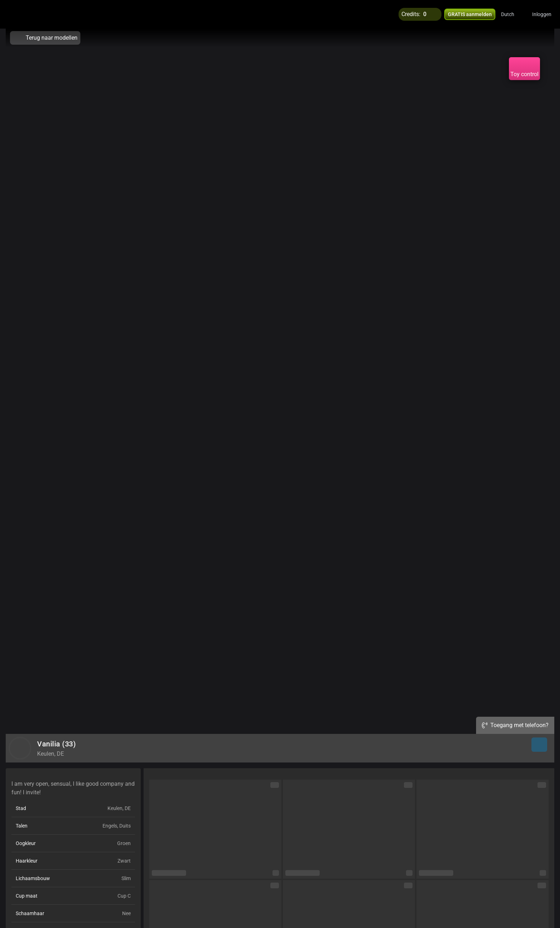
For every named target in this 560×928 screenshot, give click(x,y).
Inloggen (542, 14)
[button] (512, 14)
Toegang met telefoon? (515, 725)
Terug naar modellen (45, 38)
